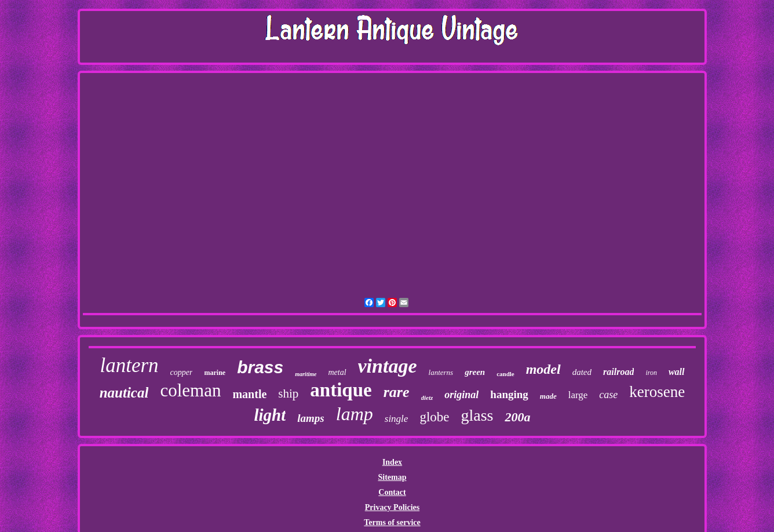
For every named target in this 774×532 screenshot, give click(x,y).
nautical (124, 393)
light (270, 415)
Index (392, 462)
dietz (427, 398)
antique (341, 390)
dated (582, 372)
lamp (355, 414)
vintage (388, 366)
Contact (392, 492)
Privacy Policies (392, 507)
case (608, 395)
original (461, 395)
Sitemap (392, 477)
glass (477, 415)
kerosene (657, 392)
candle (505, 374)
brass (260, 367)
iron (651, 373)
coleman (190, 390)
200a (517, 417)
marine (215, 373)
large (578, 395)
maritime (306, 374)
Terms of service (392, 522)
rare (397, 392)
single (397, 419)
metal (337, 372)
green (475, 372)
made (548, 396)
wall (677, 372)
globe (434, 417)
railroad (618, 372)
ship (288, 393)
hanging (509, 394)
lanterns (441, 372)
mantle (249, 394)
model (543, 369)
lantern (129, 365)
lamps (311, 418)
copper (182, 372)
